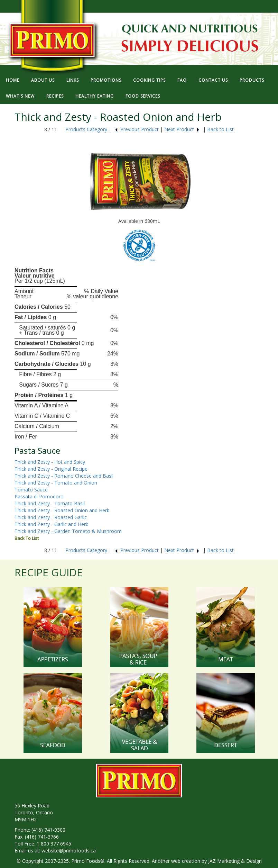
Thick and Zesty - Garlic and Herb (52, 524)
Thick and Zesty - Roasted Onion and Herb (62, 510)
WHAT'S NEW (20, 96)
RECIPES (55, 96)
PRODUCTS (252, 80)
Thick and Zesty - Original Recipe (51, 469)
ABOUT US (43, 80)
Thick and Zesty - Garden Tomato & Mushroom (68, 531)
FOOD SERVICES (143, 96)
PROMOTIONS (106, 80)
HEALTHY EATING (95, 96)
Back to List (220, 129)
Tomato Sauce (31, 490)
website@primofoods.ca (69, 851)
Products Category (86, 129)
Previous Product (137, 129)
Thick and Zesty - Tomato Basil (50, 503)
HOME (13, 80)
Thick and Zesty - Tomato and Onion (56, 483)
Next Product (182, 129)
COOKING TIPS (149, 80)
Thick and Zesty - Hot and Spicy (50, 462)
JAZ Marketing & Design (235, 861)
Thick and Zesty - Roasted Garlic (51, 517)
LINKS (73, 80)
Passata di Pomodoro (39, 496)
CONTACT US (213, 80)
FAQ (182, 80)
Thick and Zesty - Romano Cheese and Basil (64, 476)
